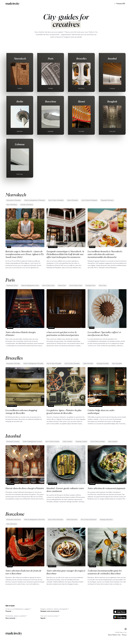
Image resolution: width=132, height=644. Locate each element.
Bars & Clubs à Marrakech (56, 200)
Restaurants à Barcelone (14, 520)
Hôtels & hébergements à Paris (30, 286)
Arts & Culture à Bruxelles (72, 364)
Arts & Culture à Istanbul (98, 442)
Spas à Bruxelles (117, 364)
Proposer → (9, 611)
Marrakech (20, 58)
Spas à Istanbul (113, 442)
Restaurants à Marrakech (14, 200)
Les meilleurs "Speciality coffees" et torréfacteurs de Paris (104, 334)
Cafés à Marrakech (73, 200)
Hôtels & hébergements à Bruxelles (33, 364)
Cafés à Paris (62, 286)
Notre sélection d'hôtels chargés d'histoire (21, 334)
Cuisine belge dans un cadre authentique (101, 412)
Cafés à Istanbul (67, 442)
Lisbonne (20, 144)
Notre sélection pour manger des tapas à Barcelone (66, 572)
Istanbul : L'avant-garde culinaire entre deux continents (65, 490)
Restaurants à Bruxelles (13, 364)
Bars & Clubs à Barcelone (56, 520)
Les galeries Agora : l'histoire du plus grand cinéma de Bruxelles (64, 412)
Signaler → (44, 618)
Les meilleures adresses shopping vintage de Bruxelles (21, 412)
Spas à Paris (103, 286)
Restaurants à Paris (12, 286)
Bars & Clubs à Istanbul (52, 442)
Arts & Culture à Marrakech (89, 200)
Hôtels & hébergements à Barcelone (34, 520)
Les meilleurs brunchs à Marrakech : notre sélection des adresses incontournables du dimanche (105, 254)
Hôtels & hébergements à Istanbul (32, 442)
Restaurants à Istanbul (13, 442)
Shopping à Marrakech (107, 200)
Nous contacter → (11, 618)
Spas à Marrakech (12, 205)
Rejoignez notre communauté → (51, 611)
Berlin (20, 101)
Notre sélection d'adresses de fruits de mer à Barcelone (23, 572)
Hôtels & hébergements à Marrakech (35, 200)
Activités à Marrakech (27, 205)
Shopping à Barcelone (106, 520)
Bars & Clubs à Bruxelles (54, 364)
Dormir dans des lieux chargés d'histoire (25, 488)
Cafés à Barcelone (72, 520)
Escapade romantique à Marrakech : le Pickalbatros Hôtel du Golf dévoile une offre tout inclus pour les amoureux (65, 254)
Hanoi (81, 101)
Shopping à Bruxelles (103, 364)
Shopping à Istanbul (81, 442)
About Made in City (114, 635)
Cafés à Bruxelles (88, 364)
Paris (51, 58)
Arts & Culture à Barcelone (89, 520)
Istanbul (112, 58)
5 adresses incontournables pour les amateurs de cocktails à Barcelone (105, 572)
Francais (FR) (120, 4)
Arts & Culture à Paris (76, 286)
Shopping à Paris (91, 286)
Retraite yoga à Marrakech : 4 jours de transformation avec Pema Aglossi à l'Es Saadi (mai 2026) (25, 254)
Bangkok (112, 101)
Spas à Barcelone (12, 524)
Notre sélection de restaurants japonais (106, 488)
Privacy (124, 635)
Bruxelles (81, 58)
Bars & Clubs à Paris (48, 286)
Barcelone (51, 101)
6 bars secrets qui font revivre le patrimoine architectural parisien (63, 334)
